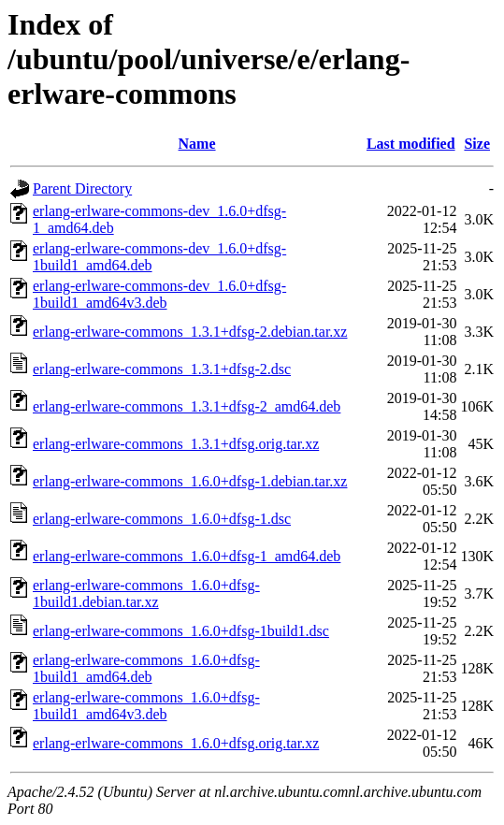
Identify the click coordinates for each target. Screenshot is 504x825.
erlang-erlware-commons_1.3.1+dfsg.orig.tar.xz (176, 444)
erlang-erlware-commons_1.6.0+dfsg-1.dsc (162, 519)
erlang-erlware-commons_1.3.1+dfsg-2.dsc (162, 369)
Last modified (411, 144)
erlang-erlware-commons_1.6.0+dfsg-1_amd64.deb (187, 556)
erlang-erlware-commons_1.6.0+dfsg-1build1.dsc (181, 631)
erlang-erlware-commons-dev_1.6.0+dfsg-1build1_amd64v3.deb (159, 294)
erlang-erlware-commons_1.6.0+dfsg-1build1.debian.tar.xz (146, 593)
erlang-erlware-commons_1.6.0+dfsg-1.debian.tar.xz (190, 481)
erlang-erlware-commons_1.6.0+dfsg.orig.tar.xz (176, 743)
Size (477, 144)
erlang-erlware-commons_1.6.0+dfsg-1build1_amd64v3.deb (146, 706)
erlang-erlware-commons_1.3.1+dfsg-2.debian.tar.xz (190, 332)
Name (197, 144)
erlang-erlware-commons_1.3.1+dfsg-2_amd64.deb (187, 406)
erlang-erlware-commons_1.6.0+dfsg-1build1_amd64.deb (146, 668)
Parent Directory (82, 188)
